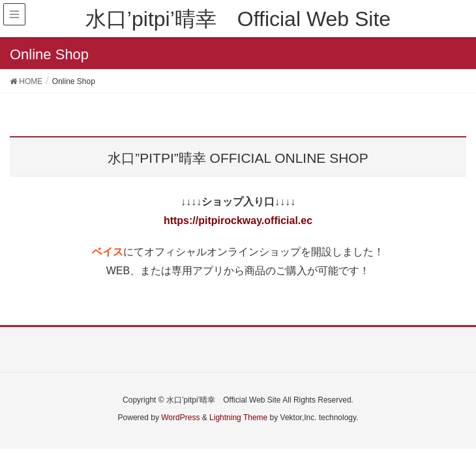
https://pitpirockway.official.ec (238, 220)
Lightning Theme (238, 418)
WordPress (180, 418)
